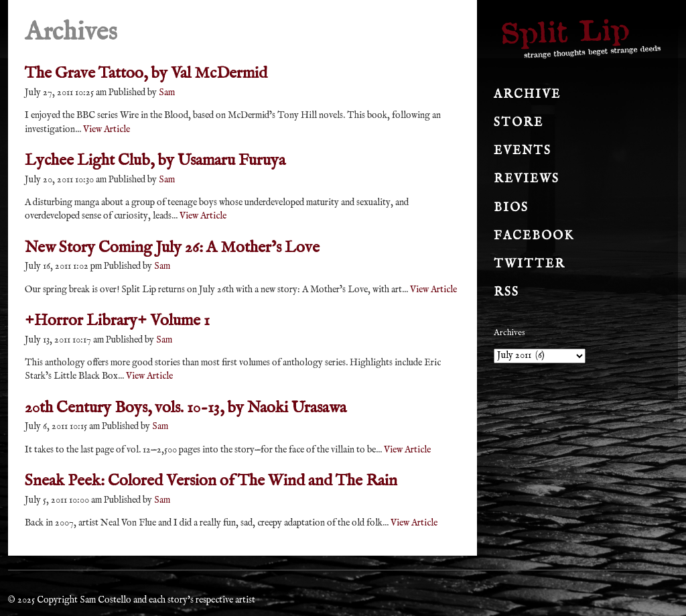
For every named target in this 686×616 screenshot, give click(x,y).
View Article (107, 129)
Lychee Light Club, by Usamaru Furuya (155, 161)
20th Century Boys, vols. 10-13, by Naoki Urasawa (186, 408)
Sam (167, 93)
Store (519, 123)
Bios (511, 208)
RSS (506, 293)
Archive (527, 95)
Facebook (534, 236)
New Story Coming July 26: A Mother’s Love (172, 248)
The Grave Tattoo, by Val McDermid (146, 73)
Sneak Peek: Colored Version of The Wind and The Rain (211, 481)
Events (523, 151)
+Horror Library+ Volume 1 (117, 321)
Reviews (527, 179)
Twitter (530, 264)
